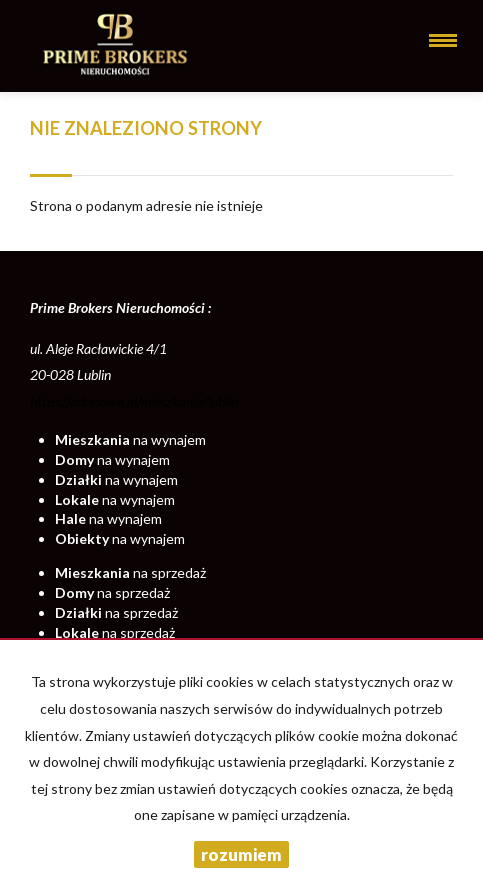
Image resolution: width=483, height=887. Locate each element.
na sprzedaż (130, 572)
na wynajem (130, 439)
